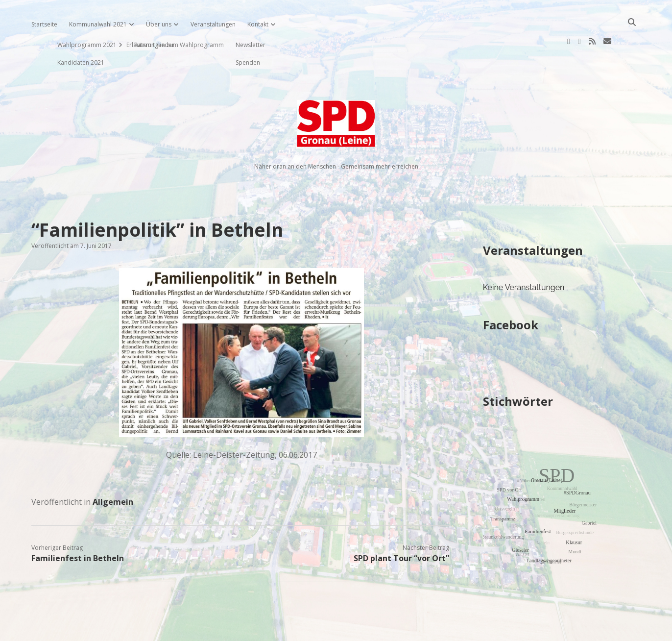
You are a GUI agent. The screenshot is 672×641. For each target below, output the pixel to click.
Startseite (44, 24)
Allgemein (113, 470)
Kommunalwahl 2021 (98, 24)
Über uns (159, 24)
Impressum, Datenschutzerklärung (336, 629)
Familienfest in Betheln (78, 527)
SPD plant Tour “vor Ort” (401, 527)
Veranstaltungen (213, 24)
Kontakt (258, 24)
